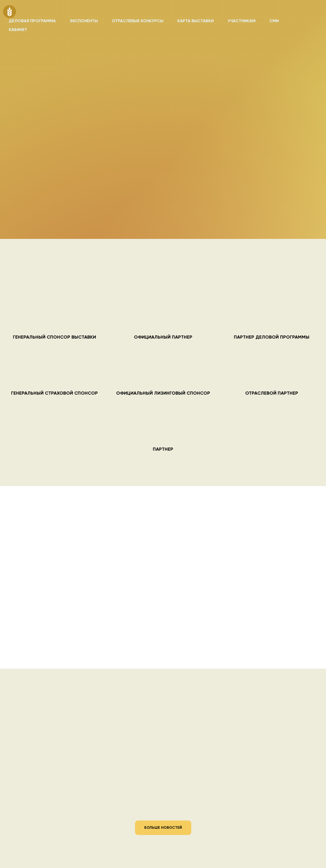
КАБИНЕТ (18, 30)
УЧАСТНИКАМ (242, 21)
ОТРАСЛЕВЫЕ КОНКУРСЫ (138, 21)
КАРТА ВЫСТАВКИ (196, 21)
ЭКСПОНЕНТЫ (84, 21)
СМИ (274, 21)
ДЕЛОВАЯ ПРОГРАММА (32, 21)
